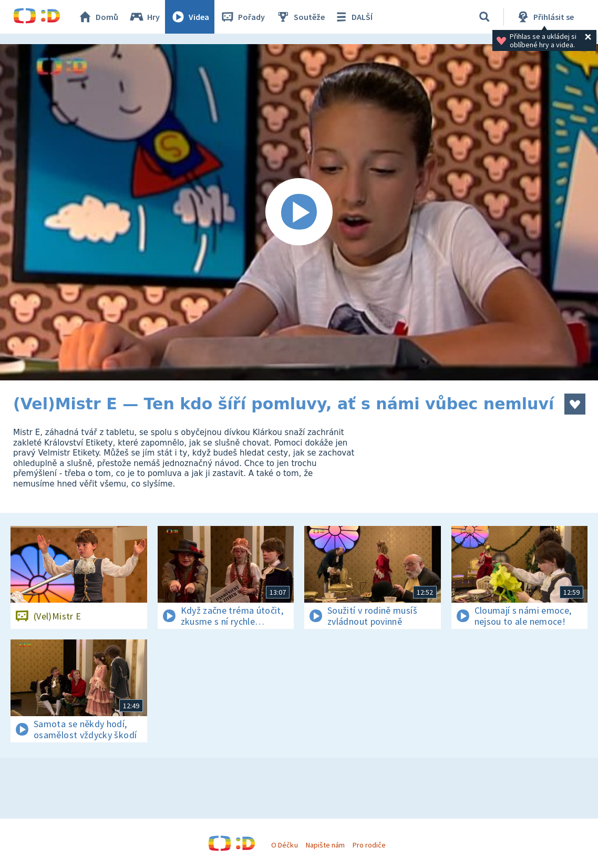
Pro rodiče (369, 845)
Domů (98, 17)
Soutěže (300, 17)
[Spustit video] (299, 212)
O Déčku (284, 845)
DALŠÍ (353, 17)
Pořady (242, 17)
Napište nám (325, 845)
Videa (190, 17)
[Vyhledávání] (484, 17)
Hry (144, 17)
